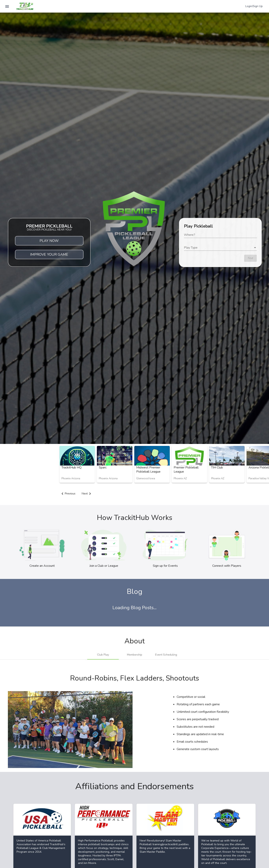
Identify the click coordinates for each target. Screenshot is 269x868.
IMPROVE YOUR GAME (49, 254)
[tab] (103, 655)
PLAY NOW (49, 241)
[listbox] (220, 248)
